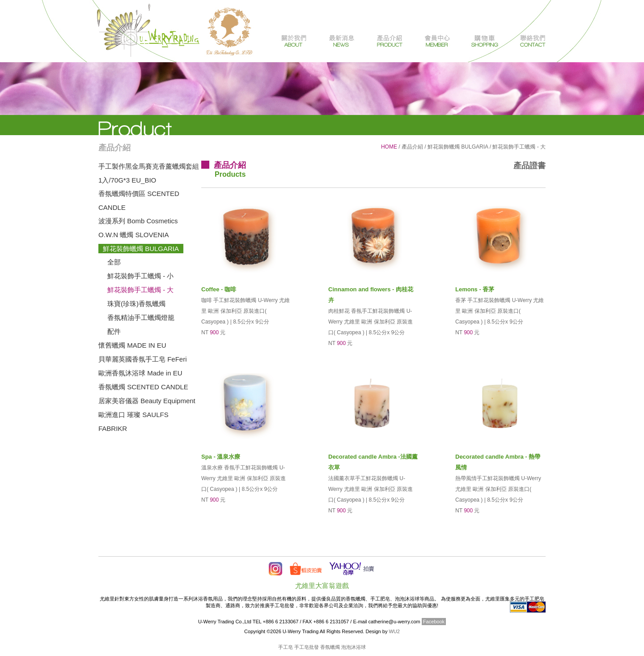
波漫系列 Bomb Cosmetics (138, 221)
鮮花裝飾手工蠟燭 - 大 (140, 290)
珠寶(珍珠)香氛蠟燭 (136, 304)
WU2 (394, 631)
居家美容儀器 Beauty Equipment (147, 401)
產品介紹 (412, 147)
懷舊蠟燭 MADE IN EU (132, 345)
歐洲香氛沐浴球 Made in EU (140, 373)
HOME (389, 147)
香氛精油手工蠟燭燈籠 (141, 317)
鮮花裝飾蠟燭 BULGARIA (141, 249)
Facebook (434, 622)
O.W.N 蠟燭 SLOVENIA (134, 235)
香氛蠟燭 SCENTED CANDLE (143, 387)
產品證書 (530, 166)
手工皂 (286, 647)
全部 (114, 262)
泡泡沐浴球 (354, 647)
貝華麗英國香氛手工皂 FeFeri (143, 359)
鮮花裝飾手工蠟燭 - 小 (140, 276)
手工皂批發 (307, 647)
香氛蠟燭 (330, 647)
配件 (114, 331)
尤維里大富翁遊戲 (322, 586)
